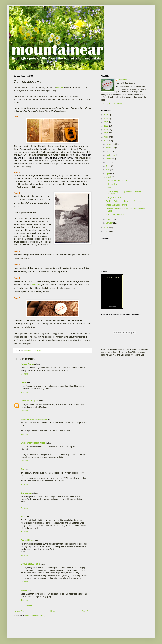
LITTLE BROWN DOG (30, 564)
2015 (106, 115)
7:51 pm (24, 392)
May (108, 170)
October (110, 151)
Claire (23, 382)
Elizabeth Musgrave (30, 401)
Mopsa (24, 590)
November (111, 148)
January (110, 223)
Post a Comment (25, 606)
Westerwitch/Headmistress (33, 443)
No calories (35, 285)
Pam (23, 469)
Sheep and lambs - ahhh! (116, 205)
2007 (106, 228)
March (109, 177)
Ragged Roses (27, 540)
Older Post (86, 611)
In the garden (111, 184)
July (108, 162)
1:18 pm (24, 532)
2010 (106, 133)
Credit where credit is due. (117, 180)
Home (53, 611)
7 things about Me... (114, 197)
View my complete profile (111, 104)
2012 (106, 126)
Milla (23, 517)
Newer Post (19, 611)
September (111, 155)
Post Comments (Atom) (35, 616)
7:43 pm (24, 374)
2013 (106, 122)
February (110, 219)
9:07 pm (24, 461)
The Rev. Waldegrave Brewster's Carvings (123, 201)
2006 (106, 231)
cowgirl (60, 88)
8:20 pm (24, 582)
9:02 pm (24, 434)
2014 (106, 119)
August (109, 159)
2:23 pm (24, 508)
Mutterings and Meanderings (34, 419)
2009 (106, 137)
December (111, 144)
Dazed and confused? (115, 215)
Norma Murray (27, 364)
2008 (106, 141)
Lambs (108, 188)
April (108, 174)
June (108, 166)
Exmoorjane (26, 493)
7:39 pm (24, 484)
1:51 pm (24, 600)
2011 (106, 130)
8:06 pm (24, 411)
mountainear (125, 80)
